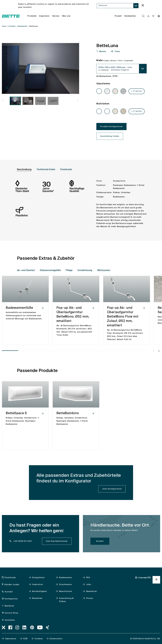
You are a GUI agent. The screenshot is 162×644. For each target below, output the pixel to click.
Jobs (89, 584)
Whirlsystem (104, 270)
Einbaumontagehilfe (50, 270)
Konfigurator (11, 599)
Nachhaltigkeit (39, 591)
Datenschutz (56, 639)
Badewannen (66, 578)
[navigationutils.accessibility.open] (148, 16)
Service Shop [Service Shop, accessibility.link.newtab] (11, 613)
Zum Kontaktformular (57, 541)
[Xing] (47, 627)
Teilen (117, 52)
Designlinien (38, 578)
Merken (103, 52)
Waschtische (65, 591)
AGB (25, 639)
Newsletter (92, 591)
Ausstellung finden (110, 136)
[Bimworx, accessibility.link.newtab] (4, 627)
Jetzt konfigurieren (112, 489)
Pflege (69, 270)
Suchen (100, 541)
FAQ (88, 578)
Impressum (11, 639)
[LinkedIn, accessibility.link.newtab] (25, 627)
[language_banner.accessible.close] (143, 6)
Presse (90, 598)
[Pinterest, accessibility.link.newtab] (32, 627)
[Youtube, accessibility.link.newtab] (40, 627)
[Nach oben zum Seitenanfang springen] (156, 580)
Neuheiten (37, 598)
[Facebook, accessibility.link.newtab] (10, 627)
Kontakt (9, 592)
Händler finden (12, 585)
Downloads (66, 170)
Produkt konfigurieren (111, 127)
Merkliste (9, 606)
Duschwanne (65, 584)
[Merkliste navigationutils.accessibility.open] (153, 16)
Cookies (39, 639)
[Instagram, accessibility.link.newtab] (17, 627)
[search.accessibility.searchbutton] (143, 16)
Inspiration (37, 584)
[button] (3, 101)
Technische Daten (46, 170)
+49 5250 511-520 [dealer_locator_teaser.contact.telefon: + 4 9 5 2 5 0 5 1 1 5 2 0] (22, 541)
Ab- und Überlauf (26, 270)
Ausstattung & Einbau (66, 600)
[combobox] (118, 6)
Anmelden (10, 620)
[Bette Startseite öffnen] (11, 16)
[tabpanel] (81, 206)
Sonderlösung (85, 270)
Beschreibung (24, 170)
